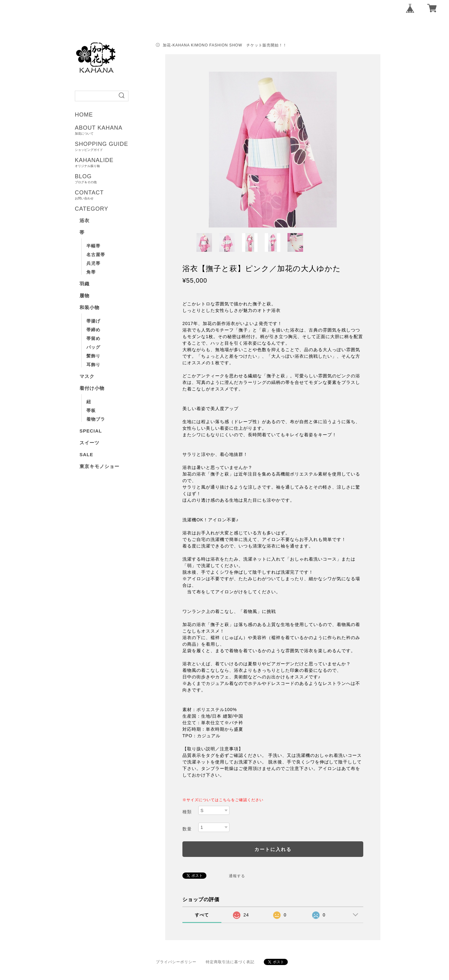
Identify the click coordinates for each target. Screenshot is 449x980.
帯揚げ (93, 321)
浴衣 (84, 220)
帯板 (91, 410)
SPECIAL (91, 431)
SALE (86, 454)
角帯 (91, 272)
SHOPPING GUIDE (122, 146)
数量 (187, 829)
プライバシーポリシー (176, 962)
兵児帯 (93, 263)
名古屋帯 (96, 255)
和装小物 (89, 307)
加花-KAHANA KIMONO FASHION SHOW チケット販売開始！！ (225, 45)
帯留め (93, 338)
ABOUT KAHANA (122, 130)
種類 (187, 812)
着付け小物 (92, 388)
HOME (84, 115)
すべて (202, 915)
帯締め (93, 330)
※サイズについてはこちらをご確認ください (223, 800)
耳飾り (93, 365)
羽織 (84, 284)
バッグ (93, 347)
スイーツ (89, 443)
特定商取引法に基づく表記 (230, 962)
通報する (237, 876)
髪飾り (93, 356)
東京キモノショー (99, 466)
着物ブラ (96, 419)
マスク (87, 376)
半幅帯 (93, 246)
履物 (84, 296)
